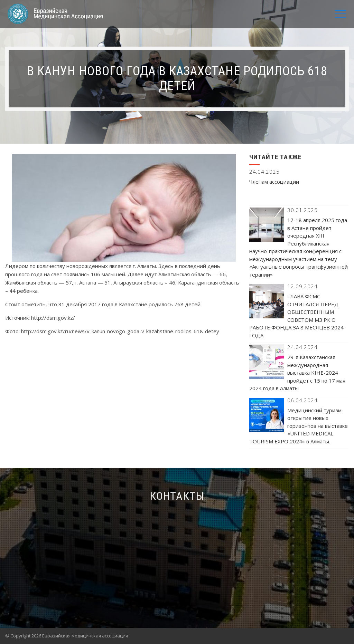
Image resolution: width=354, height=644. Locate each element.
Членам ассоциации (274, 182)
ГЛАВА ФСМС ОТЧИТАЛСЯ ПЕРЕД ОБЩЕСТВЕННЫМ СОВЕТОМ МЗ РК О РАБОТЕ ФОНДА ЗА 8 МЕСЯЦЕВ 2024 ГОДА (296, 316)
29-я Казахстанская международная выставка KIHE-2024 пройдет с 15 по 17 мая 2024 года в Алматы (297, 373)
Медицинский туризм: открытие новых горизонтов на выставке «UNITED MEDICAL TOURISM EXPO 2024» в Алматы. (299, 426)
